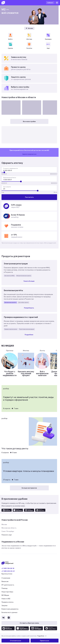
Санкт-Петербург (8, 531)
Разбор (6, 389)
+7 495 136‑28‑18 (8, 568)
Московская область (9, 528)
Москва (4, 525)
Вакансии (5, 581)
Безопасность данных (9, 612)
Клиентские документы (10, 609)
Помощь (5, 588)
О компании (6, 578)
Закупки (4, 606)
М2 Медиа (5, 595)
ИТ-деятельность (8, 585)
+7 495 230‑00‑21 (8, 571)
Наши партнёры (7, 592)
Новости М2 (6, 599)
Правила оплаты (7, 602)
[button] (30, 636)
